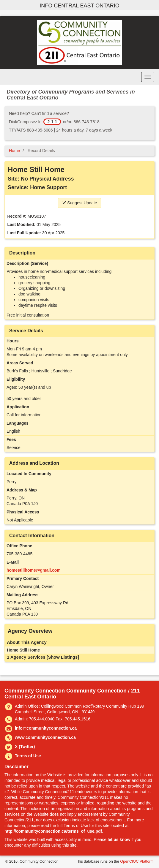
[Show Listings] (63, 657)
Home (14, 151)
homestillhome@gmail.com (34, 570)
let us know (119, 839)
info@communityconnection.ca (46, 728)
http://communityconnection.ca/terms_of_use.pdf (53, 831)
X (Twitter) (25, 747)
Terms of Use (28, 756)
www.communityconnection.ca (45, 737)
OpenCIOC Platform (137, 861)
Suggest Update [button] (79, 203)
